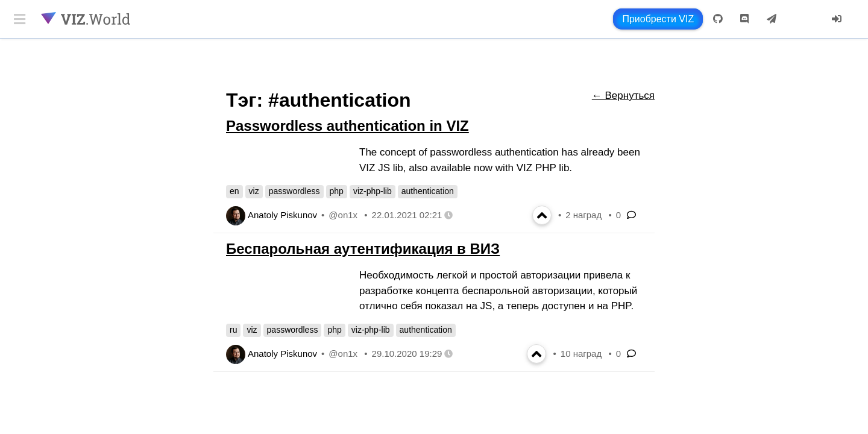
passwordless (294, 191)
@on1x (343, 215)
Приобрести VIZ (658, 19)
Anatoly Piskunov (282, 215)
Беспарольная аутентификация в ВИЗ (363, 249)
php (337, 191)
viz (254, 191)
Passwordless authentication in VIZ (348, 126)
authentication (428, 191)
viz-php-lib (373, 191)
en (234, 191)
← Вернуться (623, 96)
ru (233, 330)
